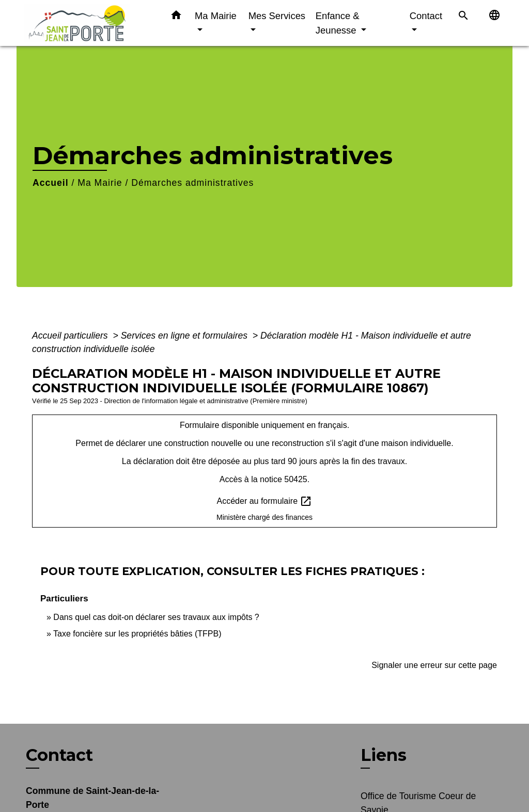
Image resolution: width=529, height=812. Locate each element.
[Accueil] (89, 23)
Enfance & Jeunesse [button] (338, 23)
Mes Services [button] (277, 16)
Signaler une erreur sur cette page (434, 665)
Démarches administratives (192, 183)
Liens (384, 755)
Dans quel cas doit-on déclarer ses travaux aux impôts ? (156, 617)
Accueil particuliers (71, 336)
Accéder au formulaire (265, 501)
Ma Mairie (100, 183)
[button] (176, 17)
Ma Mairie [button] (216, 16)
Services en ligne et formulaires (185, 336)
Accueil (51, 183)
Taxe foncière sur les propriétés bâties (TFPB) (137, 634)
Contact (59, 755)
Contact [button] (426, 16)
